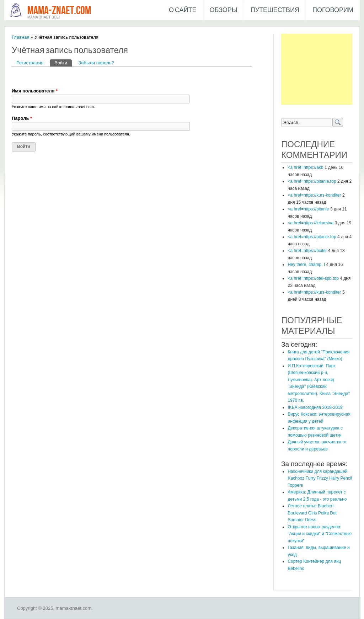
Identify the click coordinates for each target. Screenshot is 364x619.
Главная (20, 37)
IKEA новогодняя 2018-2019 (315, 407)
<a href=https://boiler (307, 251)
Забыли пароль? (96, 63)
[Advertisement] (317, 69)
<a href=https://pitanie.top (312, 181)
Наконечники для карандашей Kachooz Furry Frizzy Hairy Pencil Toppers (320, 478)
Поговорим (333, 10)
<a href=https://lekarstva (311, 223)
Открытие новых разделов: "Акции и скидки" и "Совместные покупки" (320, 534)
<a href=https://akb (305, 167)
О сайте (183, 10)
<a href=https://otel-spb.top (313, 278)
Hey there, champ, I (306, 265)
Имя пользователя (35, 91)
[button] (17, 77)
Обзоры (224, 10)
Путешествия (275, 10)
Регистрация (30, 63)
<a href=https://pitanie (308, 209)
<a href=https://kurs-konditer (314, 195)
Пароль (22, 118)
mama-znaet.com (59, 11)
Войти (63, 62)
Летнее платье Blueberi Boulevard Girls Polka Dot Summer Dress (312, 513)
